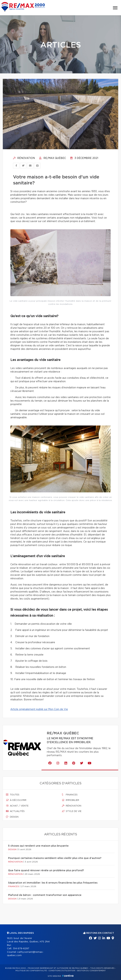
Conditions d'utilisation (62, 971)
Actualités (15, 811)
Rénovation (24, 158)
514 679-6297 (21, 949)
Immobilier (71, 800)
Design (12, 817)
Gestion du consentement (91, 971)
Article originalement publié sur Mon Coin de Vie (39, 709)
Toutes (13, 795)
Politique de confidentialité (31, 971)
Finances (70, 795)
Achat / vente (17, 806)
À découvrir (16, 800)
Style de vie (72, 811)
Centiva (68, 976)
